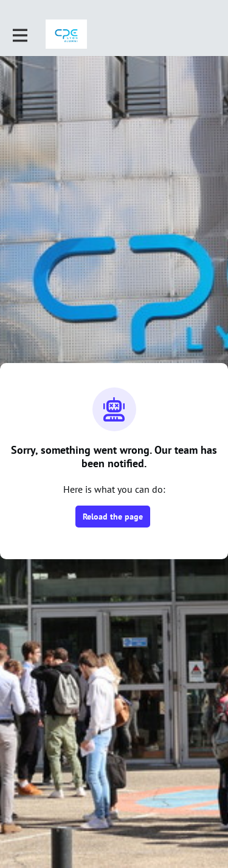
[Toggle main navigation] (19, 35)
